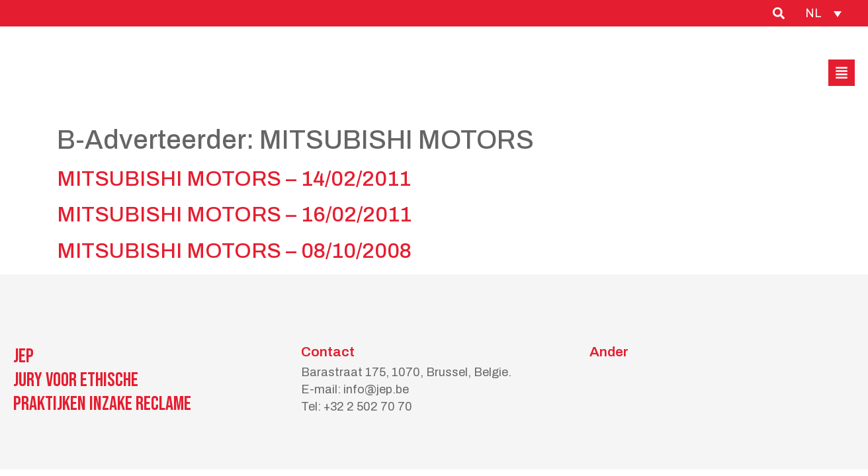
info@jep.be (376, 389)
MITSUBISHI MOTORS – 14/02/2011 (234, 179)
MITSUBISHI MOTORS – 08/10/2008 (234, 251)
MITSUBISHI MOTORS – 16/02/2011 (234, 215)
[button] (842, 73)
